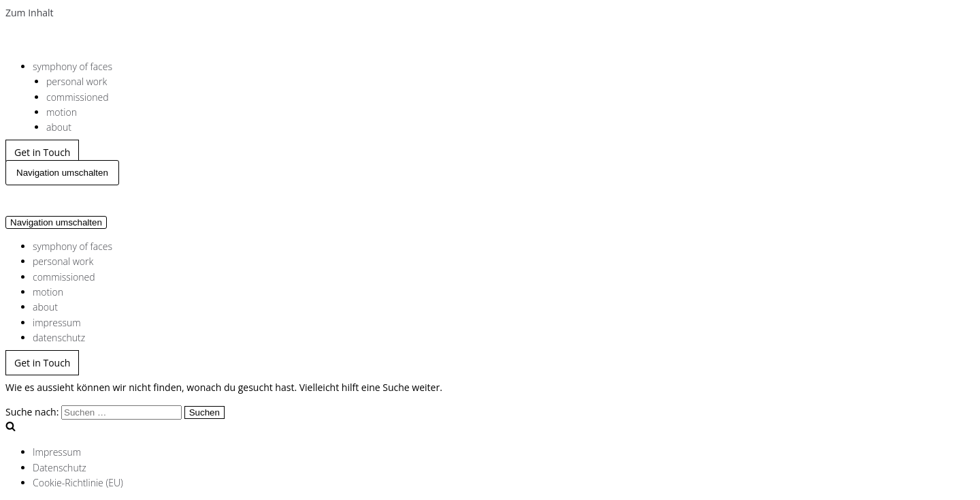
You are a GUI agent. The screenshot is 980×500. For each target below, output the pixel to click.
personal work (77, 81)
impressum (57, 323)
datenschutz (59, 338)
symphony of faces (72, 66)
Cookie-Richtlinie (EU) (78, 483)
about (59, 127)
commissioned (77, 97)
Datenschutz (60, 468)
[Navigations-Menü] (62, 173)
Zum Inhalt (30, 13)
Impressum (57, 452)
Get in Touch (42, 152)
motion (62, 112)
